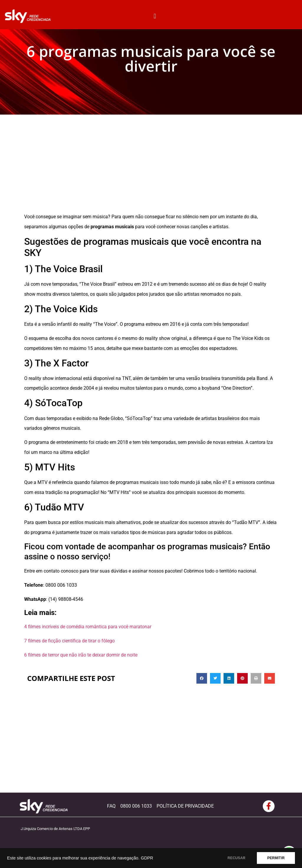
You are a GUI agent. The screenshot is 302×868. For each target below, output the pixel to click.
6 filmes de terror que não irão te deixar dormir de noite (81, 655)
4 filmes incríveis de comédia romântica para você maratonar (88, 627)
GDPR (147, 858)
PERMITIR (276, 858)
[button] (155, 16)
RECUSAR (237, 858)
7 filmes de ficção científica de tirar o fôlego (69, 641)
